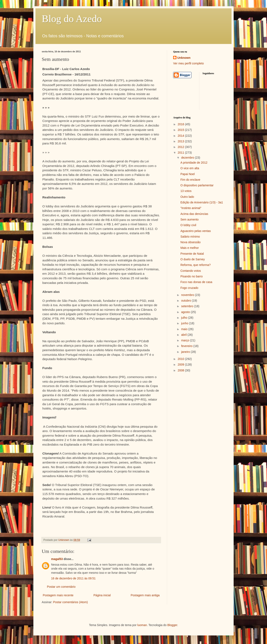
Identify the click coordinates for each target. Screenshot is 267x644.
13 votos (186, 191)
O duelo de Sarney (193, 259)
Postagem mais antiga (145, 595)
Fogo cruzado (189, 288)
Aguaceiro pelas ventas (196, 231)
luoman (142, 625)
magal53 (57, 559)
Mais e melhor (190, 248)
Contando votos (191, 271)
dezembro (188, 158)
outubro (186, 301)
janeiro (186, 352)
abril (184, 335)
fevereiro (187, 346)
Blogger (172, 625)
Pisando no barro (192, 276)
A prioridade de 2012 (194, 163)
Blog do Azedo (72, 19)
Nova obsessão (191, 242)
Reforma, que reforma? (196, 265)
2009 (181, 365)
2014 (181, 136)
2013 (181, 141)
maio (185, 329)
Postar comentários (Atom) (70, 602)
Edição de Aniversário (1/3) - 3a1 (202, 202)
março (186, 340)
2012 (181, 147)
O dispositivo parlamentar (197, 185)
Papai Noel (188, 174)
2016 (181, 124)
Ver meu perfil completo (188, 63)
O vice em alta (190, 168)
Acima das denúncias (194, 214)
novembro (188, 295)
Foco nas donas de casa (196, 282)
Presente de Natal (192, 254)
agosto (186, 312)
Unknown (184, 58)
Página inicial (102, 595)
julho (185, 318)
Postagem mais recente (58, 595)
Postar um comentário (61, 587)
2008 (181, 370)
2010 (181, 359)
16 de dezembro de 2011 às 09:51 (73, 578)
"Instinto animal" (191, 208)
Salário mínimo (190, 237)
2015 (181, 130)
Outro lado (187, 197)
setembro (188, 306)
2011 (181, 153)
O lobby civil (188, 225)
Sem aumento (190, 219)
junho (185, 323)
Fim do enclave (190, 180)
